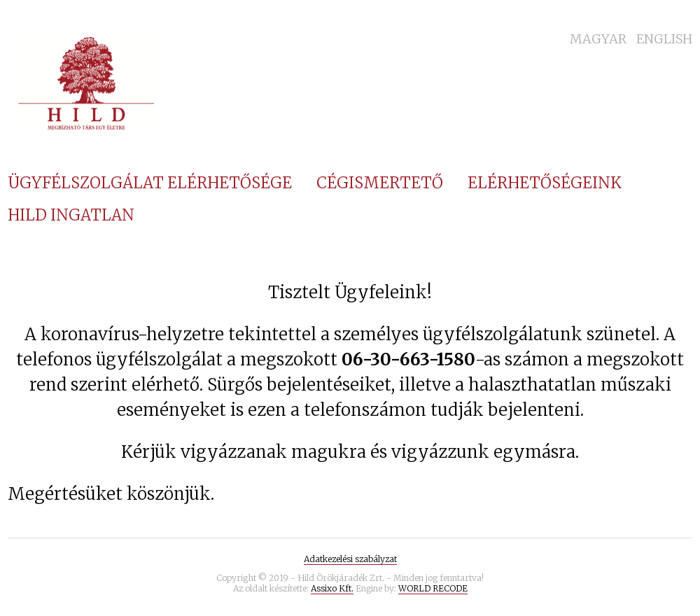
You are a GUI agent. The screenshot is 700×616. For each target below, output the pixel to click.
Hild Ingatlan (71, 215)
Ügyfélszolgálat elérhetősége (150, 183)
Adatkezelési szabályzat (350, 559)
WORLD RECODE (433, 588)
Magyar (598, 39)
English (664, 39)
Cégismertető (380, 183)
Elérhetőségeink (545, 183)
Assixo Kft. (332, 588)
